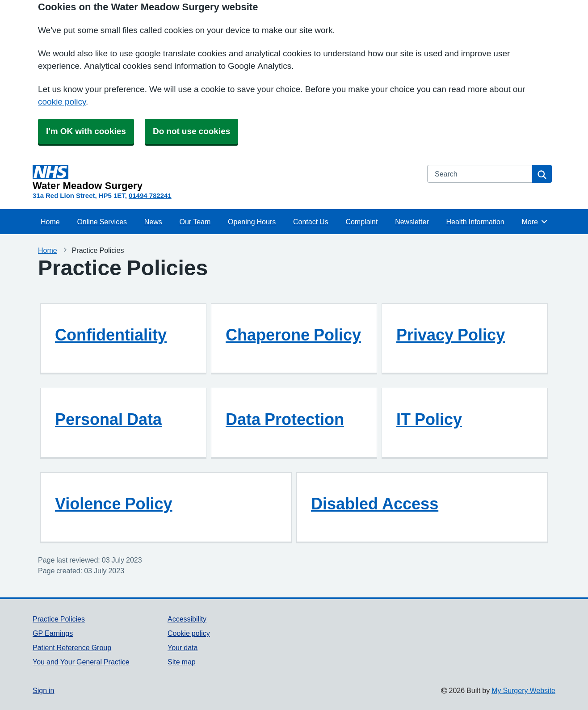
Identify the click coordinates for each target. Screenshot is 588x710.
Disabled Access (375, 504)
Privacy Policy (451, 335)
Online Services (102, 222)
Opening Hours (252, 222)
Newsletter (412, 222)
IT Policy (429, 419)
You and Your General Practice (81, 662)
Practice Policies (59, 619)
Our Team (195, 222)
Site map (182, 662)
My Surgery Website (523, 690)
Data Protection (285, 419)
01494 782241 (150, 195)
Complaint (361, 222)
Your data (183, 647)
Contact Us (311, 222)
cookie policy (62, 102)
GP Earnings (53, 633)
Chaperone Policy (293, 335)
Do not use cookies (191, 131)
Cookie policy (189, 633)
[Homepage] (225, 178)
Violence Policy (113, 504)
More (535, 222)
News (153, 222)
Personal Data (108, 419)
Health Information (475, 222)
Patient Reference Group (72, 647)
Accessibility (187, 619)
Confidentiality (111, 335)
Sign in (43, 690)
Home (50, 222)
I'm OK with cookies (86, 131)
